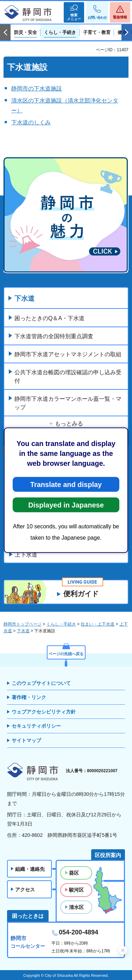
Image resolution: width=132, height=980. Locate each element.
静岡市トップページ (23, 624)
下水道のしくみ (31, 122)
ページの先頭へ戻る (66, 654)
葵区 (74, 873)
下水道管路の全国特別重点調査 (54, 336)
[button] (74, 12)
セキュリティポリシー (36, 726)
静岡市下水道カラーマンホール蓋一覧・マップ (68, 403)
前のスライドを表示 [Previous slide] (5, 33)
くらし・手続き (61, 624)
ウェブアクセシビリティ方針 (44, 712)
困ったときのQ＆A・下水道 (49, 318)
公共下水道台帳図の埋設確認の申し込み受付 (68, 377)
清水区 (76, 907)
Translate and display (66, 484)
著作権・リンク (29, 697)
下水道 (24, 298)
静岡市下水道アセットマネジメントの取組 (68, 354)
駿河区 (76, 890)
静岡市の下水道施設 (37, 89)
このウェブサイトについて (41, 683)
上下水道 (26, 555)
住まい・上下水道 (98, 624)
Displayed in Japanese (66, 505)
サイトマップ (26, 740)
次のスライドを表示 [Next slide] (127, 33)
